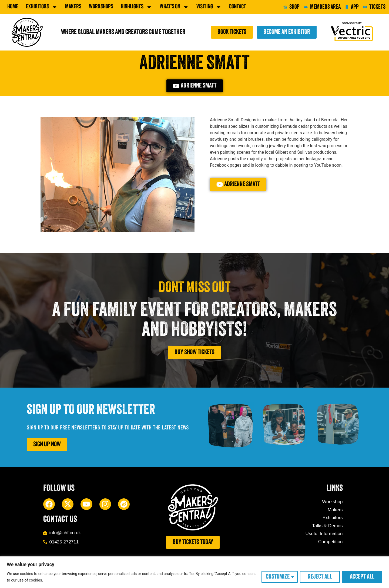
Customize (278, 577)
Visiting (209, 7)
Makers (73, 7)
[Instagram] (105, 504)
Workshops (101, 7)
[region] (194, 572)
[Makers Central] (27, 32)
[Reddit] (124, 504)
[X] (68, 504)
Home (13, 7)
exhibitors (42, 7)
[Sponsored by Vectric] (353, 32)
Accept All (362, 577)
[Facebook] (49, 504)
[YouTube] (86, 504)
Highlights (136, 7)
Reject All (320, 577)
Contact (238, 7)
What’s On (174, 7)
